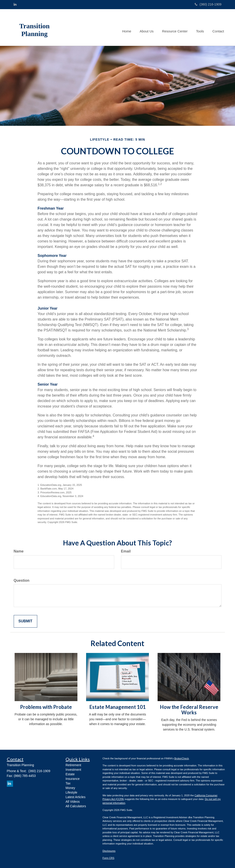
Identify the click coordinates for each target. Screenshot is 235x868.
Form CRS (108, 858)
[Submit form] (25, 621)
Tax (68, 783)
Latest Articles (75, 797)
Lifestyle (71, 792)
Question (22, 580)
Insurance (73, 779)
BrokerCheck (182, 758)
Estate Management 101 (117, 707)
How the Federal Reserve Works (189, 710)
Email (126, 551)
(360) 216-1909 (208, 4)
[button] (149, 27)
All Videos (73, 802)
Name (19, 551)
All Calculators (76, 806)
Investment (73, 770)
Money (70, 788)
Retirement (73, 765)
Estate (70, 774)
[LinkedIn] (15, 4)
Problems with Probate (46, 707)
